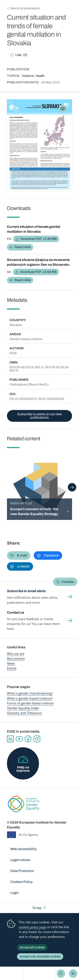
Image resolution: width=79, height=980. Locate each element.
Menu (73, 973)
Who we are (16, 654)
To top (37, 908)
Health (40, 76)
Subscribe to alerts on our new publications (40, 416)
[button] (19, 555)
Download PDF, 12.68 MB (39, 239)
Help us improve (23, 769)
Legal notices (20, 860)
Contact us (16, 612)
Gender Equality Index (23, 708)
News (11, 663)
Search (61, 973)
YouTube (19, 739)
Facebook (28, 739)
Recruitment (16, 658)
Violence (28, 76)
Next (72, 487)
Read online (23, 247)
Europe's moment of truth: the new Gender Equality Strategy (34, 511)
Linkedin (10, 739)
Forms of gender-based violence (30, 703)
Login (15, 893)
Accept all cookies (32, 947)
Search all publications (25, 8)
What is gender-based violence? (30, 698)
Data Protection (22, 871)
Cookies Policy (21, 882)
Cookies (68, 582)
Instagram (37, 739)
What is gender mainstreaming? (30, 693)
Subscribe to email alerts (26, 591)
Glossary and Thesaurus (24, 713)
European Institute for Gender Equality (12, 974)
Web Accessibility (23, 849)
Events (12, 668)
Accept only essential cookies (40, 956)
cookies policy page (33, 927)
